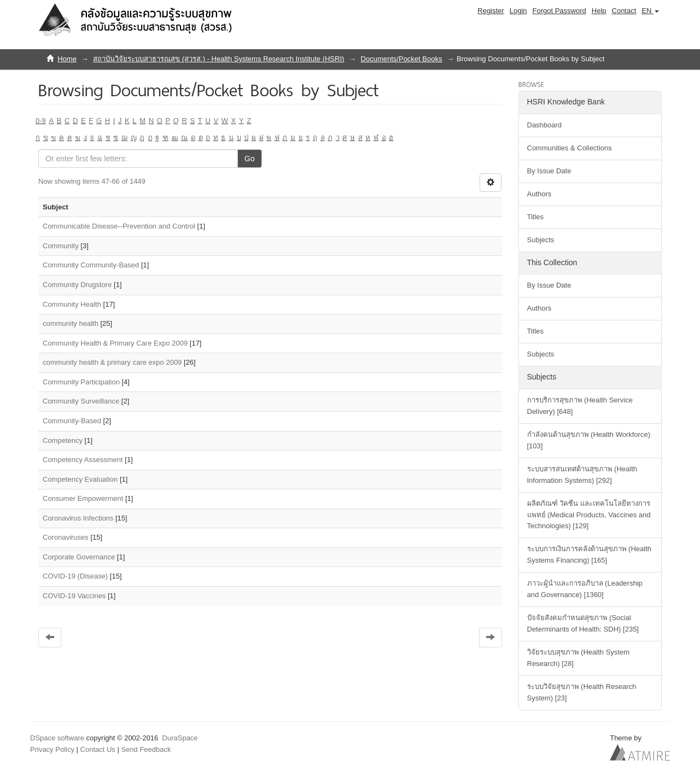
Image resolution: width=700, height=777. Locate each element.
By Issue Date (549, 171)
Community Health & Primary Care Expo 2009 (115, 343)
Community (61, 246)
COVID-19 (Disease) (75, 576)
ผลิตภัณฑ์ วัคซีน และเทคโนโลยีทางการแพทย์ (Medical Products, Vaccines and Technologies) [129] (589, 515)
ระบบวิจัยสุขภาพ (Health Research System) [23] (582, 692)
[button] (650, 11)
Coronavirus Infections (78, 518)
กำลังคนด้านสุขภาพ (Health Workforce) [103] (589, 440)
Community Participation (81, 382)
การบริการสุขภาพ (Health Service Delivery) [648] (580, 406)
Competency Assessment (83, 460)
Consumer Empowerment (83, 498)
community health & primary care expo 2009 (112, 362)
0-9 (41, 121)
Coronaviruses (66, 537)
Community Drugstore (77, 285)
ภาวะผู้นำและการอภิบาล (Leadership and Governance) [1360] (585, 589)
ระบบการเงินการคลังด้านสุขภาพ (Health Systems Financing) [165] (590, 554)
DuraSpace (180, 738)
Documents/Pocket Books (402, 59)
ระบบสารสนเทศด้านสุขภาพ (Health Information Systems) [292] (582, 475)
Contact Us (98, 749)
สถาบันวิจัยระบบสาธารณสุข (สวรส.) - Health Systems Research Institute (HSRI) (218, 59)
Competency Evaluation (80, 479)
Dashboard (545, 125)
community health (71, 323)
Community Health (72, 304)
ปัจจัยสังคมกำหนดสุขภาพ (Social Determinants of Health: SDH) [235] (583, 623)
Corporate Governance (79, 557)
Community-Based (72, 421)
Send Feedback (146, 749)
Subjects (541, 240)
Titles (536, 217)
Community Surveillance (81, 401)
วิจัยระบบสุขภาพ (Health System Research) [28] (578, 658)
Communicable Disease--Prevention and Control (119, 226)
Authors (539, 194)
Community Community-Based (91, 265)
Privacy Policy (52, 749)
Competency (63, 440)
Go (250, 159)
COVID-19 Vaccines (74, 596)
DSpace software (57, 738)
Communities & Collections (570, 148)
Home (67, 59)
